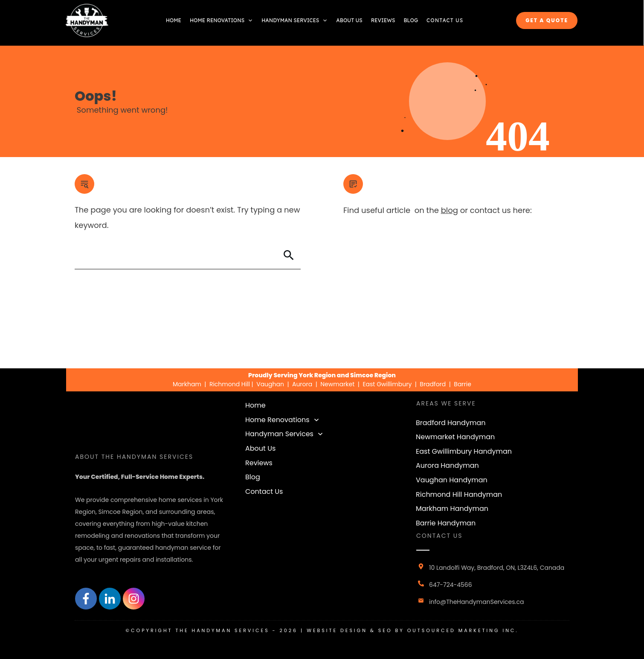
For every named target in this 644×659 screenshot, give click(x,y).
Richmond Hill (231, 384)
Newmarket (337, 384)
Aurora (302, 384)
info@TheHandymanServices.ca (476, 602)
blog (450, 210)
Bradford (433, 384)
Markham (187, 384)
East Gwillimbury (387, 384)
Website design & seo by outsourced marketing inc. (413, 630)
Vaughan (270, 384)
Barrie (463, 384)
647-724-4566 (451, 585)
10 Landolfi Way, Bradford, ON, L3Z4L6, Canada (497, 568)
